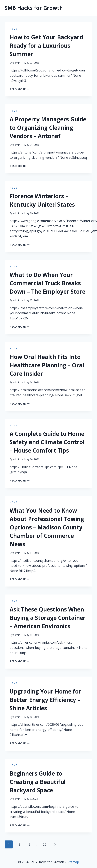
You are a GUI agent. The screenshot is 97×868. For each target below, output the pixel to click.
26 (45, 844)
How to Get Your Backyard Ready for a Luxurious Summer (46, 46)
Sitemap (73, 862)
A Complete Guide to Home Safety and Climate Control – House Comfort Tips (47, 442)
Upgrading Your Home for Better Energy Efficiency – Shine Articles (45, 700)
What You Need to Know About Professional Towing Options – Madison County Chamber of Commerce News (47, 527)
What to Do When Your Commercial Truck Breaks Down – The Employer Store (47, 283)
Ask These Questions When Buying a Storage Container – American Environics (48, 618)
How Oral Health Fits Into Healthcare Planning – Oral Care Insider (47, 365)
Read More (20, 89)
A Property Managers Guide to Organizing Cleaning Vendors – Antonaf (48, 128)
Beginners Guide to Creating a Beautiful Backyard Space (38, 782)
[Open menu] (88, 8)
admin (17, 63)
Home (13, 29)
